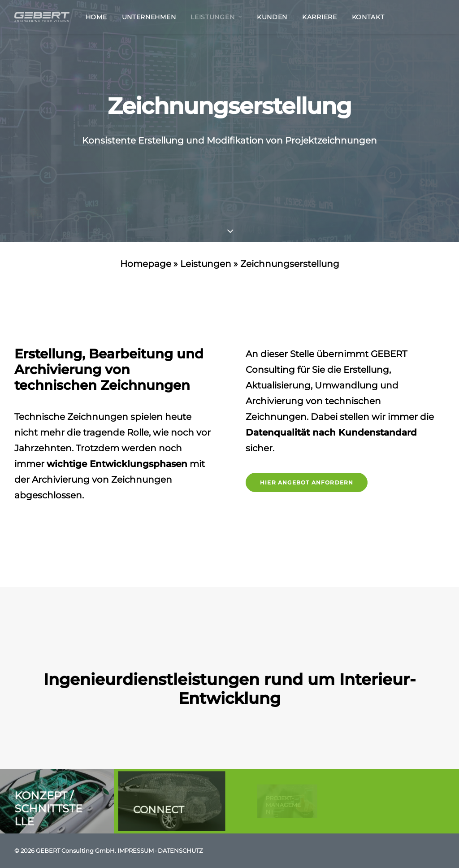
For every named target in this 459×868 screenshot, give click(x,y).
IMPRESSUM (136, 851)
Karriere (320, 17)
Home (96, 17)
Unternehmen (149, 17)
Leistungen (216, 17)
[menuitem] (100, 17)
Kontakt (368, 17)
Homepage (146, 264)
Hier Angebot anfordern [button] (307, 482)
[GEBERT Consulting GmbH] (42, 17)
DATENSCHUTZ (180, 851)
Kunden (272, 17)
